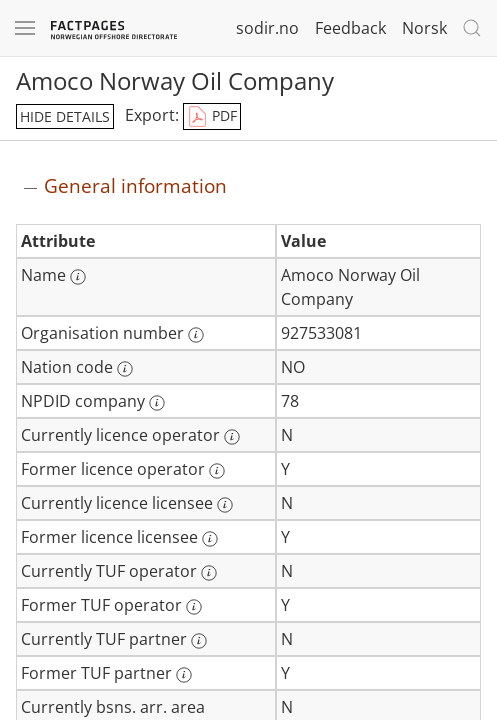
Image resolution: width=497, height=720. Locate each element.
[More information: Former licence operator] (217, 471)
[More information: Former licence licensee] (210, 539)
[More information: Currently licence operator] (232, 437)
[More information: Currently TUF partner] (199, 641)
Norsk (424, 28)
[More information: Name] (78, 277)
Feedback (350, 28)
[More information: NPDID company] (157, 403)
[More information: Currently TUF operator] (209, 573)
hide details (65, 116)
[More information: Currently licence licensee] (225, 505)
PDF (212, 117)
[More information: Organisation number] (196, 335)
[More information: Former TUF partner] (184, 675)
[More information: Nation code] (125, 369)
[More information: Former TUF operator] (194, 607)
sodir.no (267, 28)
